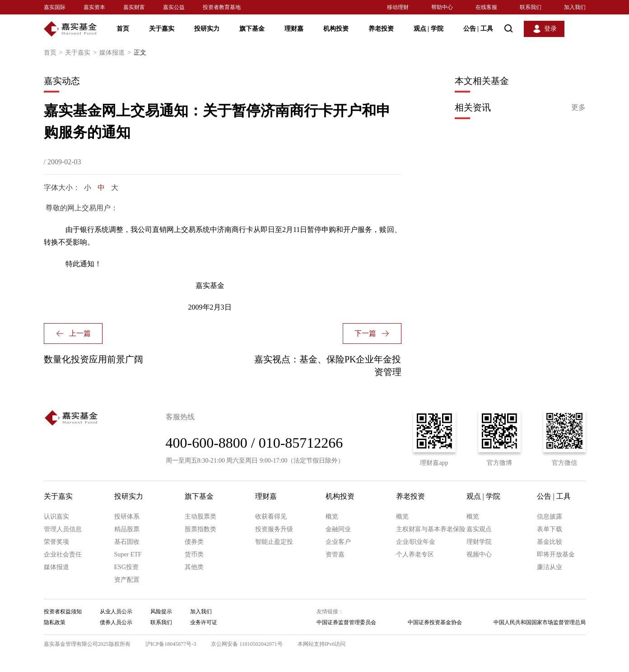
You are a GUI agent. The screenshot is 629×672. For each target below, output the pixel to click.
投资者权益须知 (63, 612)
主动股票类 (200, 517)
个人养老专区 (415, 554)
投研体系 (127, 517)
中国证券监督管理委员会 (346, 622)
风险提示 (161, 612)
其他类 (194, 567)
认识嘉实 (56, 517)
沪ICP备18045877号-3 (171, 644)
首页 (123, 29)
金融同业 (338, 529)
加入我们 (575, 7)
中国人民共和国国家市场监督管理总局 (540, 622)
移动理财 (398, 7)
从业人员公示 (116, 612)
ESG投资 (126, 567)
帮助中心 (442, 7)
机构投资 (336, 29)
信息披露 (550, 517)
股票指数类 (200, 529)
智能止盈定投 (274, 542)
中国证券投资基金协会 (435, 622)
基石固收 (127, 542)
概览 (332, 517)
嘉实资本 (94, 7)
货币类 (194, 554)
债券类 (194, 542)
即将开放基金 (556, 554)
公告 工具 (478, 29)
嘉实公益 (174, 7)
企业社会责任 (63, 554)
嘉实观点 (479, 529)
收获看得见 (271, 517)
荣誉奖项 (56, 542)
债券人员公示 (116, 622)
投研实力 (207, 29)
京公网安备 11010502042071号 (247, 644)
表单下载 (550, 529)
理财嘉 (294, 29)
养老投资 (381, 29)
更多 (578, 107)
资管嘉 (335, 554)
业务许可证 (204, 622)
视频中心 (479, 554)
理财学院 (479, 542)
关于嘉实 (162, 29)
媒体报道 (116, 53)
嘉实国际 (55, 7)
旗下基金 (252, 29)
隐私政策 (55, 622)
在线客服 (486, 7)
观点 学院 (429, 29)
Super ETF (128, 554)
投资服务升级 (274, 529)
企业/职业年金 (416, 542)
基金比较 (550, 542)
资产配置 (127, 580)
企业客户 (338, 542)
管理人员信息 (63, 529)
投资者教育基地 (222, 7)
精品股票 (127, 529)
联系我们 (531, 7)
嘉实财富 (134, 7)
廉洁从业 (550, 567)
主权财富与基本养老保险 (431, 529)
